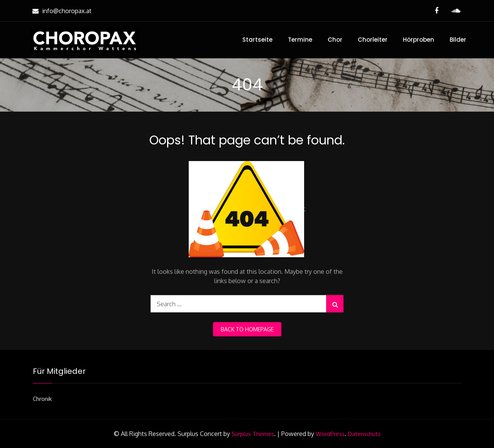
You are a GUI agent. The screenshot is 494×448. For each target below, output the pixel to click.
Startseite (257, 40)
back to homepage (247, 329)
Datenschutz (364, 434)
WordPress (330, 434)
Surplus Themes (253, 434)
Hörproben (419, 40)
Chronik (42, 399)
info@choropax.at (61, 11)
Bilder (458, 40)
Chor (335, 40)
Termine (300, 40)
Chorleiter (373, 40)
